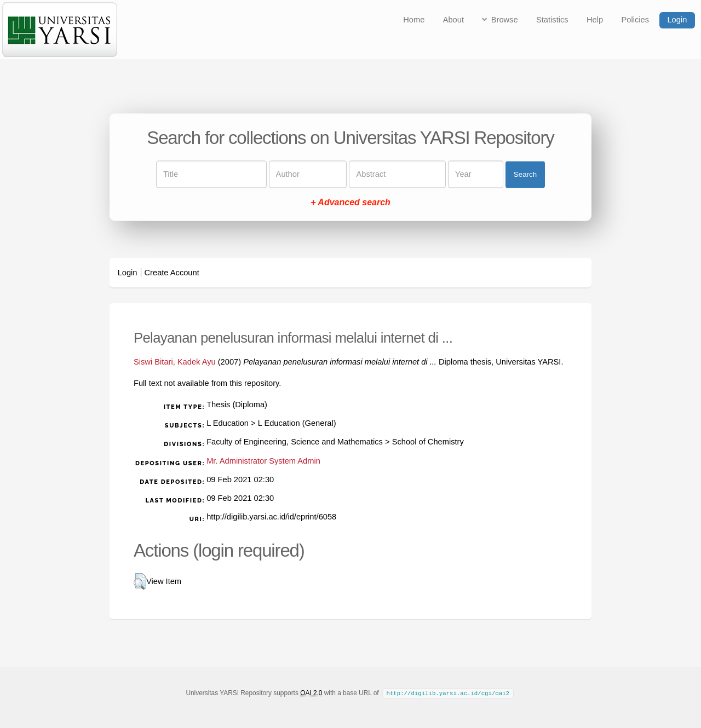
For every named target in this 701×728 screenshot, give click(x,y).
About (453, 20)
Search (525, 174)
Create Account (172, 273)
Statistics (552, 20)
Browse (505, 20)
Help (595, 20)
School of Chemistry (428, 442)
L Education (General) (297, 423)
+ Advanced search (350, 203)
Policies (636, 20)
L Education (228, 423)
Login (677, 20)
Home (414, 20)
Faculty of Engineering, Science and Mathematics (295, 442)
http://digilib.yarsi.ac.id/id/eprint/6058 (271, 517)
